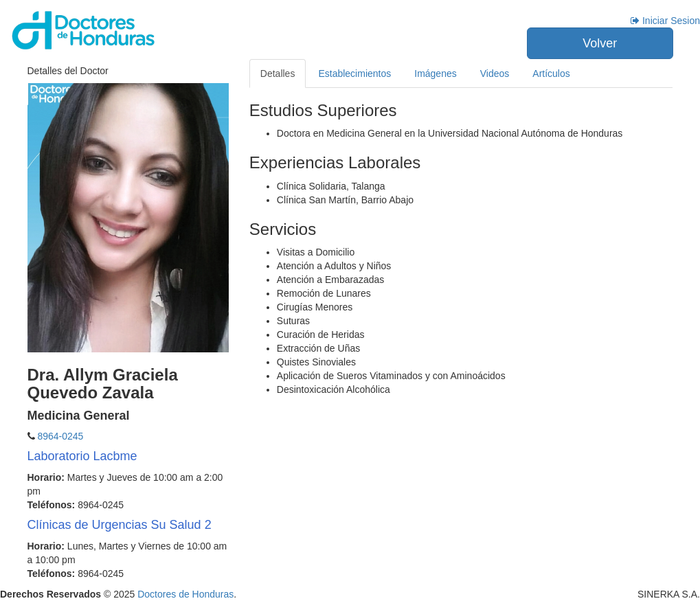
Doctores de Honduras (185, 594)
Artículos (551, 73)
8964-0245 (59, 436)
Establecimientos (354, 73)
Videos (495, 73)
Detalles (278, 73)
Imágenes (435, 73)
